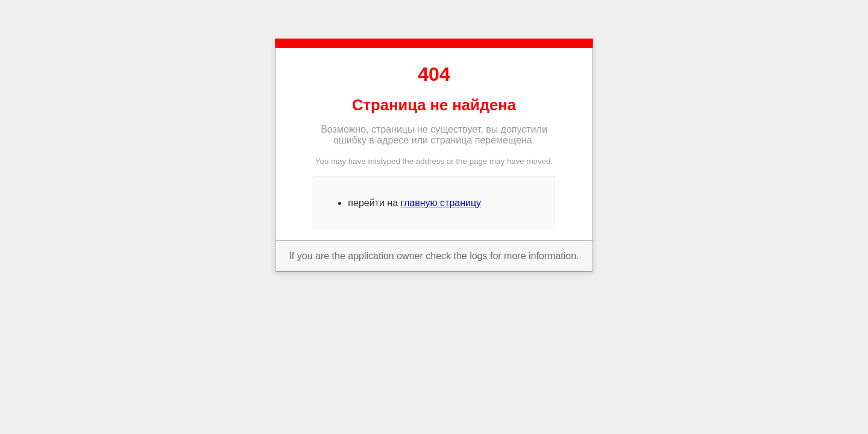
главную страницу (441, 203)
